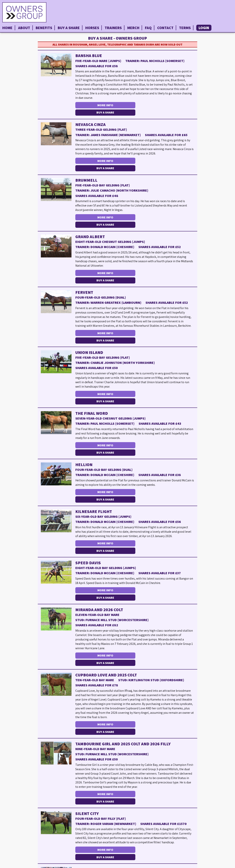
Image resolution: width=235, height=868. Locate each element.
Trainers (113, 28)
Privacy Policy (222, 865)
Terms (185, 28)
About (24, 28)
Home (7, 28)
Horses (92, 28)
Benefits (44, 28)
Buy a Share (69, 28)
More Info (105, 105)
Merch (133, 28)
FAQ (148, 28)
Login (204, 28)
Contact (165, 28)
